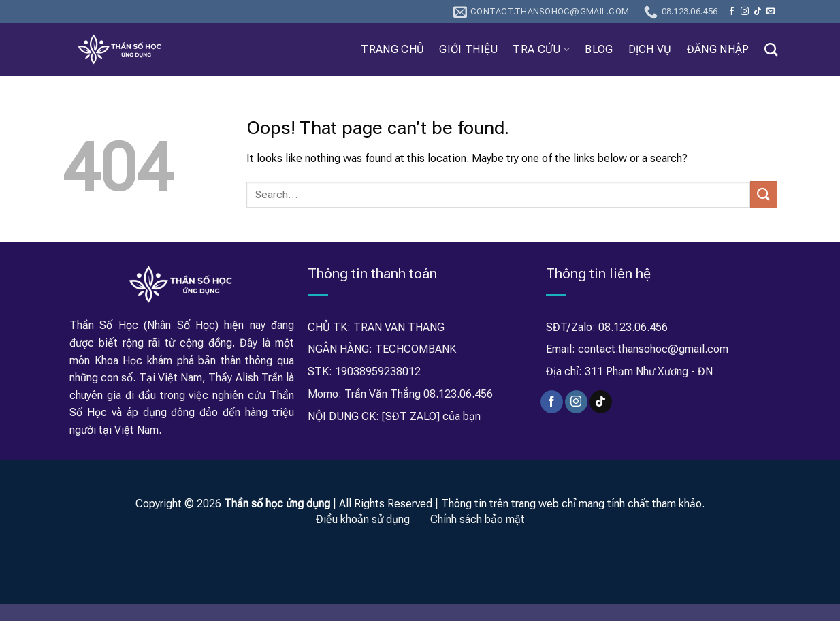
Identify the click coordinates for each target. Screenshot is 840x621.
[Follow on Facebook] (732, 12)
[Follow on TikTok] (758, 12)
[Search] (771, 49)
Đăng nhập (718, 49)
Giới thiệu (468, 49)
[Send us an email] (771, 12)
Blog (599, 49)
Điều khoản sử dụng (363, 519)
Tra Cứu (541, 50)
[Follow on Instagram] (745, 12)
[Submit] (764, 194)
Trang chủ (392, 49)
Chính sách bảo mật (478, 519)
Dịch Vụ (650, 49)
